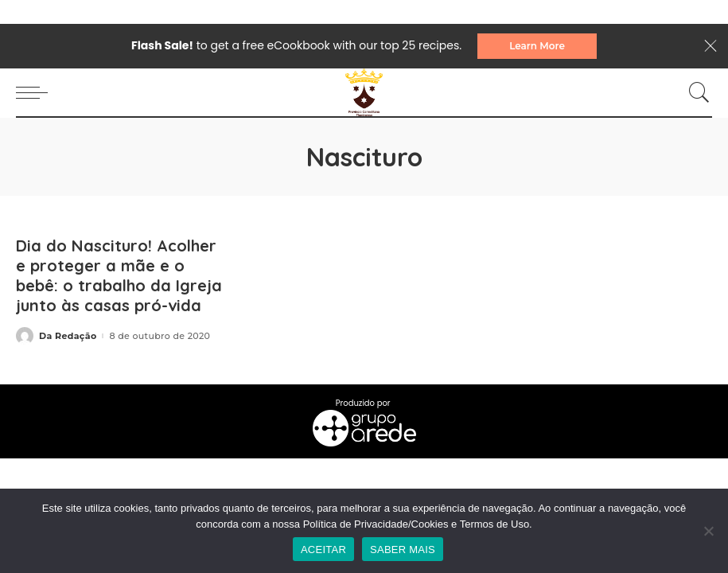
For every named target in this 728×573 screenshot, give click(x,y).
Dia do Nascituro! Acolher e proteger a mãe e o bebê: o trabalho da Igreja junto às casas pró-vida (119, 275)
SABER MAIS (403, 550)
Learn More (537, 46)
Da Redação (68, 336)
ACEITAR (323, 550)
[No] (708, 531)
